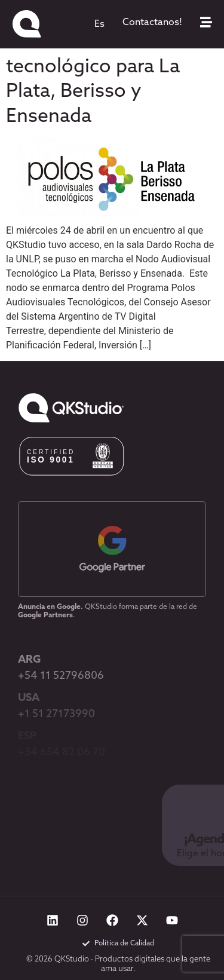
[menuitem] (99, 24)
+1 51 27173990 (56, 714)
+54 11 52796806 (61, 676)
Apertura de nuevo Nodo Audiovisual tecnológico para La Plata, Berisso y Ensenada (93, 68)
